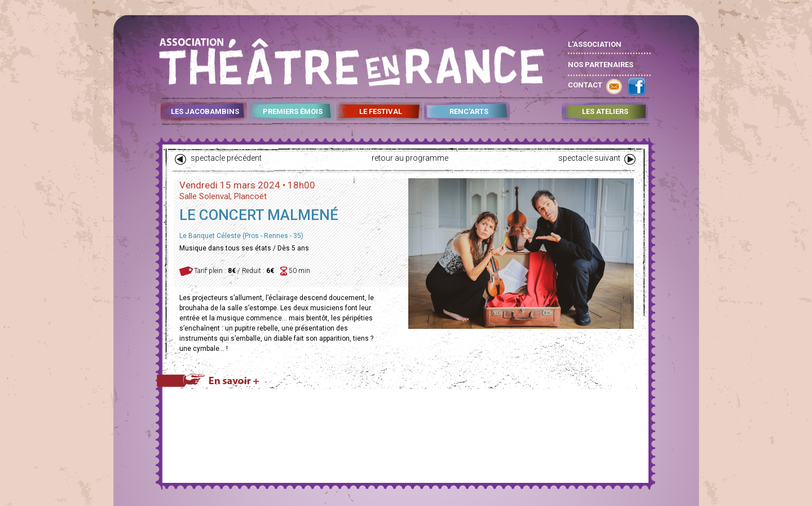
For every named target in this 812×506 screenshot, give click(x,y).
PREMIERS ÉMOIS (293, 112)
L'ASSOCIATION (595, 44)
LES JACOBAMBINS (205, 112)
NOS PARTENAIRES (601, 65)
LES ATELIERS (605, 112)
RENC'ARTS (469, 112)
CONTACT (585, 85)
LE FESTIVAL (381, 112)
